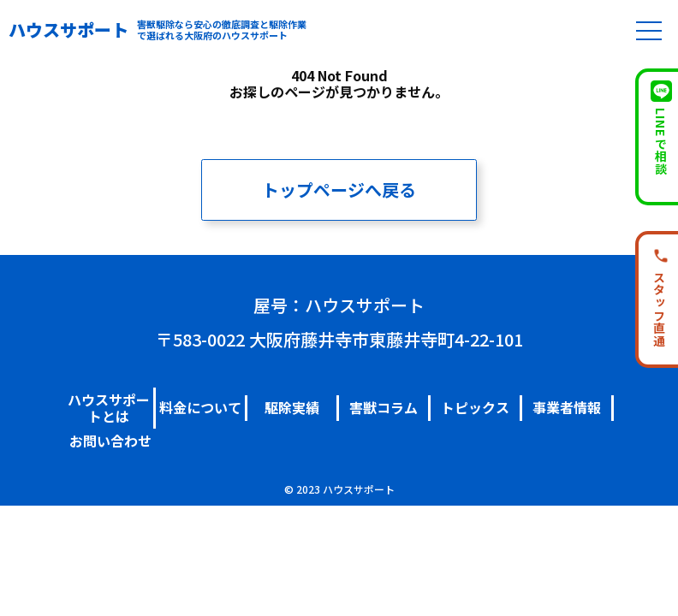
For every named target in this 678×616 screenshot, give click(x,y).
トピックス (475, 407)
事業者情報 (567, 407)
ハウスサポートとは (109, 408)
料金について (200, 407)
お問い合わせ (110, 441)
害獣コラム (384, 407)
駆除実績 (292, 407)
